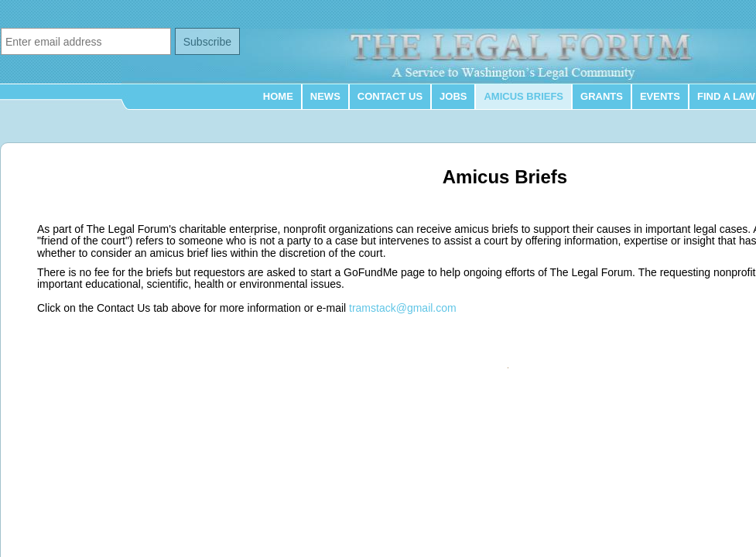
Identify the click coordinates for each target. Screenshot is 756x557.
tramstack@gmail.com (403, 308)
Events (660, 96)
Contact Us (390, 96)
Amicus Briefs (523, 96)
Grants (602, 96)
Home (278, 96)
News (325, 96)
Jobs (453, 96)
